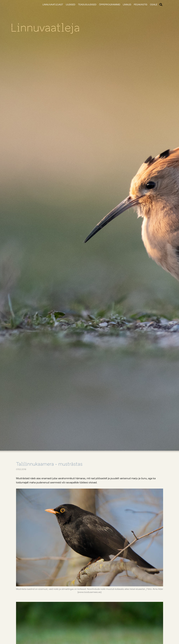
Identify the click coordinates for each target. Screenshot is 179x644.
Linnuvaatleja (45, 28)
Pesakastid (141, 5)
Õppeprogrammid (110, 5)
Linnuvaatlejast (53, 5)
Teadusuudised (87, 5)
